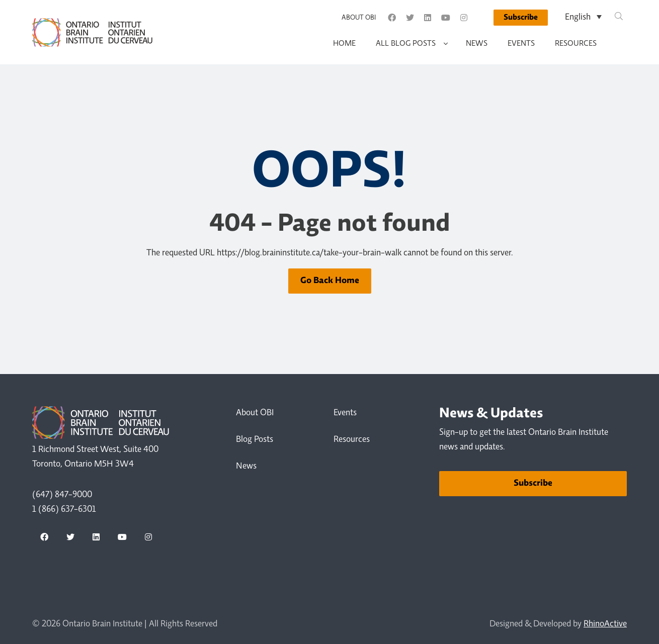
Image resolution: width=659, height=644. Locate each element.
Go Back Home (330, 281)
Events (521, 44)
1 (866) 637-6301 (64, 510)
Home (344, 44)
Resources (576, 44)
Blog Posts (255, 440)
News (477, 44)
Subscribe (521, 18)
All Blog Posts (406, 44)
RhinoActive (605, 624)
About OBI (359, 18)
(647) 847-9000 (62, 495)
